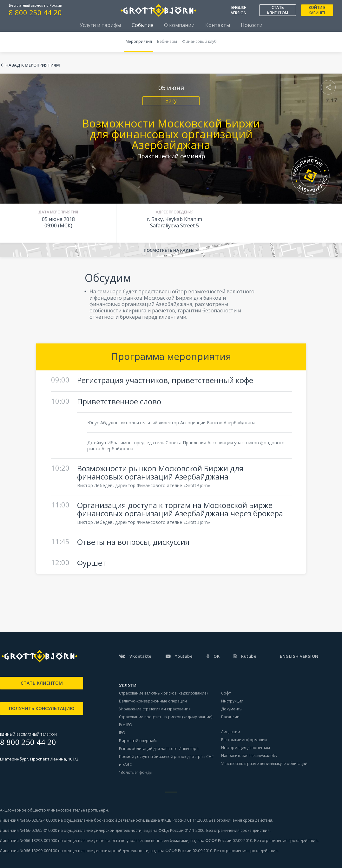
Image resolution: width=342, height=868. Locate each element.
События (142, 25)
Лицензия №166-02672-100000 (29, 820)
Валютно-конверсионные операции (153, 701)
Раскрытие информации (244, 740)
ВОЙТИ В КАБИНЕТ (317, 10)
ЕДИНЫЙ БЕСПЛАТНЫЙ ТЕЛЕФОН (28, 734)
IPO (122, 733)
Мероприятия (139, 41)
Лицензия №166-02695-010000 (29, 830)
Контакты (218, 25)
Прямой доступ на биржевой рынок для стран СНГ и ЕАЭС (166, 760)
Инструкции (232, 701)
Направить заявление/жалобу (249, 756)
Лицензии (230, 732)
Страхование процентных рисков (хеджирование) (166, 717)
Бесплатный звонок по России (36, 5)
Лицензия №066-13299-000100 (29, 851)
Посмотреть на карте (168, 250)
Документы (232, 709)
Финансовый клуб (199, 41)
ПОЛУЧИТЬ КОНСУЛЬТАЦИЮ (42, 708)
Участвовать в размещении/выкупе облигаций (264, 764)
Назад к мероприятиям (33, 65)
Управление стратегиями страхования (155, 709)
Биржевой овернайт (138, 741)
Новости (252, 25)
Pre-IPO (126, 725)
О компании (179, 25)
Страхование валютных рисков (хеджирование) (163, 693)
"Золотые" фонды (136, 772)
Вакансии (230, 717)
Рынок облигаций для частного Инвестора (159, 749)
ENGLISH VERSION (239, 10)
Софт (226, 693)
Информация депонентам (246, 748)
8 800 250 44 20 (35, 12)
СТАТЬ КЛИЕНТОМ (278, 10)
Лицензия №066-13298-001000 (29, 841)
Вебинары (167, 41)
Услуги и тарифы (100, 25)
